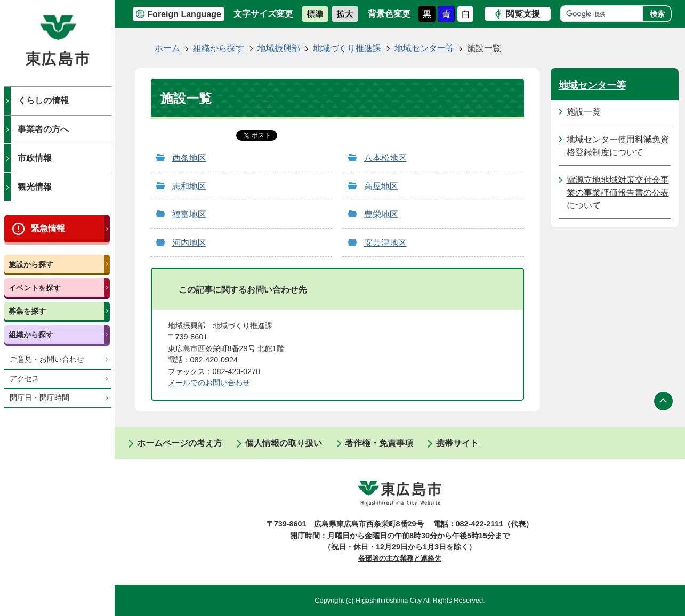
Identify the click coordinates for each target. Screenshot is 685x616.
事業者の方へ (43, 129)
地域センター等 (424, 48)
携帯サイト (457, 443)
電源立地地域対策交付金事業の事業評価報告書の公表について (618, 193)
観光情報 (35, 187)
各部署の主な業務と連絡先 (400, 558)
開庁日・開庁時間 (39, 398)
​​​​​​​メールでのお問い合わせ (209, 383)
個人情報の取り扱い (284, 443)
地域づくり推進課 (347, 48)
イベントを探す (35, 288)
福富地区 (189, 214)
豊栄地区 (381, 214)
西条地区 (189, 158)
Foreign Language (184, 14)
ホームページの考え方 (180, 443)
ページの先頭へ (664, 401)
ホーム (167, 48)
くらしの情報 (43, 100)
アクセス (25, 379)
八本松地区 (385, 158)
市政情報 (35, 158)
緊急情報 (48, 228)
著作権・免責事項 (379, 443)
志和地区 (189, 186)
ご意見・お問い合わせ (47, 359)
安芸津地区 (385, 243)
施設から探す (31, 264)
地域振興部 (279, 48)
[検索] (604, 14)
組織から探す (31, 335)
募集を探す (27, 311)
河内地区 (189, 243)
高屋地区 (381, 186)
